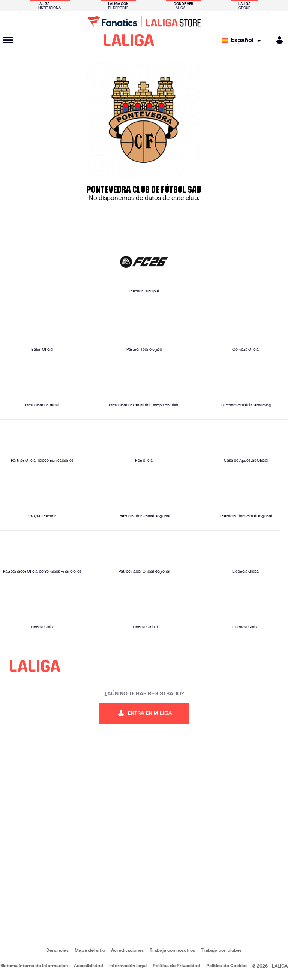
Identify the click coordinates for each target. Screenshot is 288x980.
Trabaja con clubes (221, 950)
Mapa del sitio (90, 950)
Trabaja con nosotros (172, 950)
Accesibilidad (88, 966)
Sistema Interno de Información (34, 966)
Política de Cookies (227, 966)
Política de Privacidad (176, 966)
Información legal (128, 966)
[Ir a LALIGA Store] (144, 21)
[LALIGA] (129, 40)
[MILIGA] (277, 40)
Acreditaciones (127, 950)
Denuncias (57, 950)
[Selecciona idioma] (243, 40)
